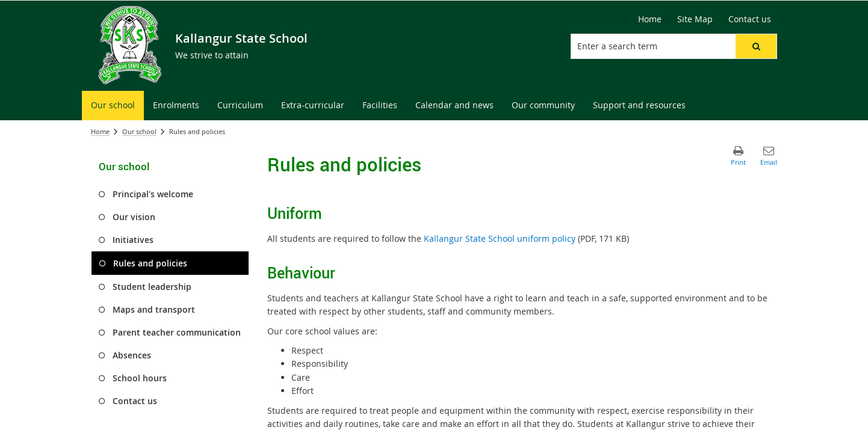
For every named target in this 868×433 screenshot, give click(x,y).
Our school (139, 131)
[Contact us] (750, 19)
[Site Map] (695, 19)
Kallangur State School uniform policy (500, 238)
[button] (756, 46)
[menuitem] (113, 106)
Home (100, 131)
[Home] (650, 19)
